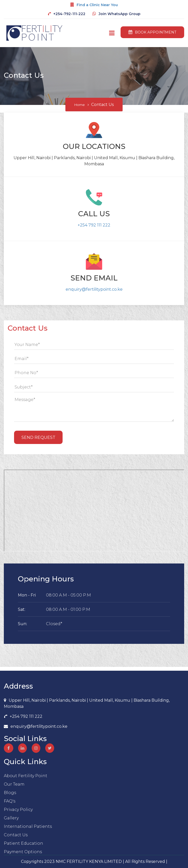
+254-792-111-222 (69, 14)
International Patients (28, 826)
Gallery (11, 818)
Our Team (14, 784)
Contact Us (16, 835)
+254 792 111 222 (94, 225)
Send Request (38, 437)
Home (80, 105)
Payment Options (23, 852)
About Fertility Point (26, 776)
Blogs (10, 793)
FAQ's (10, 801)
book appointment (152, 32)
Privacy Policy (18, 810)
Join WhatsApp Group (120, 14)
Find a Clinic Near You (97, 5)
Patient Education (24, 843)
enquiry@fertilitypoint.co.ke (94, 289)
